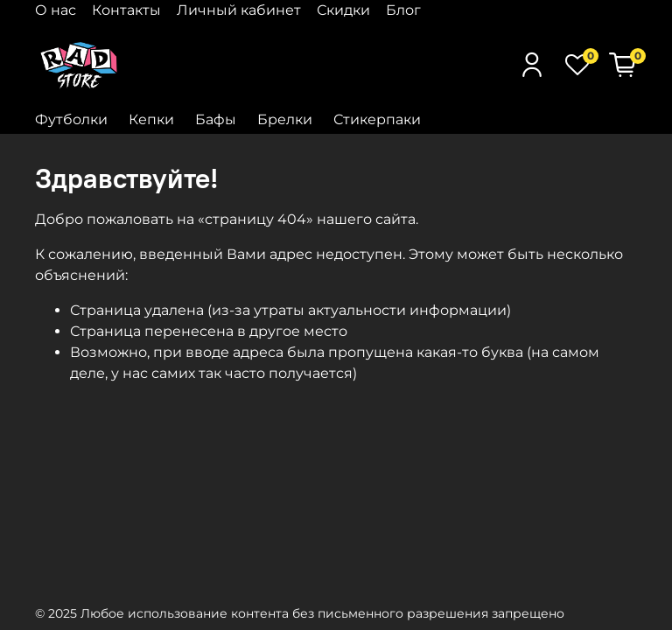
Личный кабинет (239, 10)
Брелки (285, 119)
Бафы (216, 119)
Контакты (126, 10)
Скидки (343, 10)
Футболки (71, 119)
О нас (56, 10)
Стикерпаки (377, 119)
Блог (403, 10)
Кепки (151, 119)
